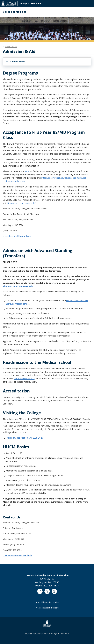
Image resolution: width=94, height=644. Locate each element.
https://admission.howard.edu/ (21, 203)
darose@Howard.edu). (25, 378)
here (27, 171)
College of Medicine (30, 4)
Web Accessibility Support (47, 608)
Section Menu (17, 62)
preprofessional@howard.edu (17, 236)
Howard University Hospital (47, 602)
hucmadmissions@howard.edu (17, 555)
